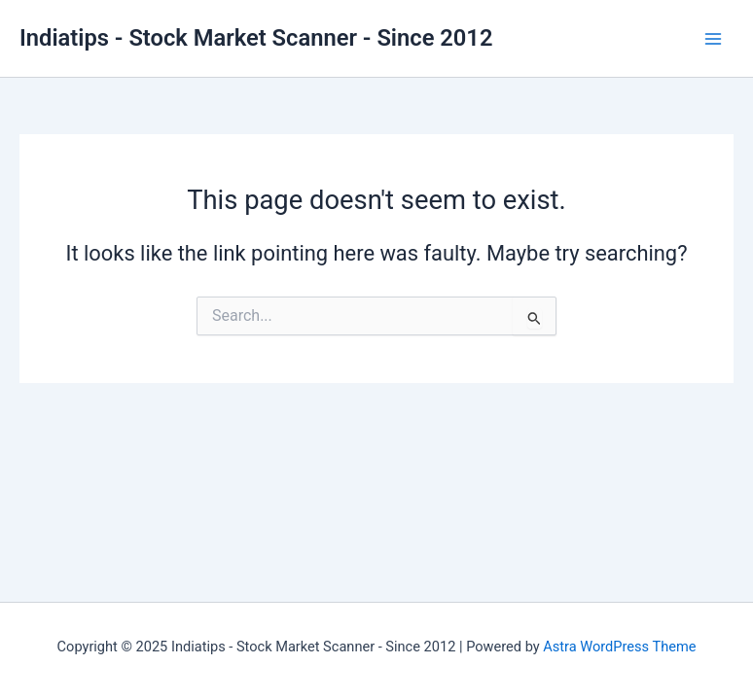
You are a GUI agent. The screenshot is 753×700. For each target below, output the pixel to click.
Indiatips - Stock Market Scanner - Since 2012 (256, 38)
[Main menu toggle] (713, 39)
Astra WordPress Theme (619, 647)
